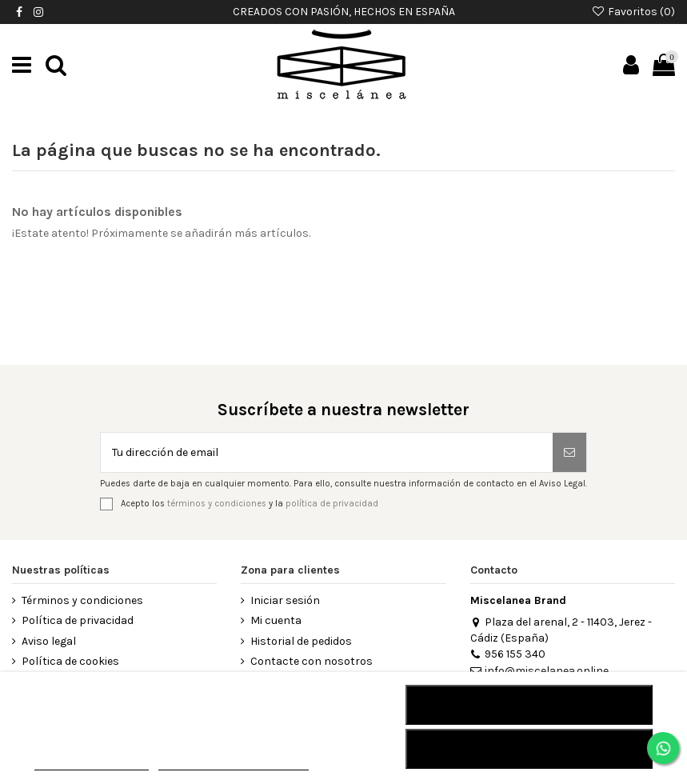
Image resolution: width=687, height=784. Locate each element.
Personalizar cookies (234, 763)
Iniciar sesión (285, 600)
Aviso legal (49, 641)
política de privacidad (332, 504)
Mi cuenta (276, 620)
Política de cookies (70, 661)
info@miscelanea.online (539, 671)
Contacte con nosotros (312, 661)
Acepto (529, 749)
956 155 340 (508, 654)
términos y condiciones (217, 504)
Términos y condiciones (82, 600)
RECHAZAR (529, 705)
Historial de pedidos (301, 641)
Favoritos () (633, 12)
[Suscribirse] (569, 452)
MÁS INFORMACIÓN (92, 763)
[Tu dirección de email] (327, 452)
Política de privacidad (78, 620)
